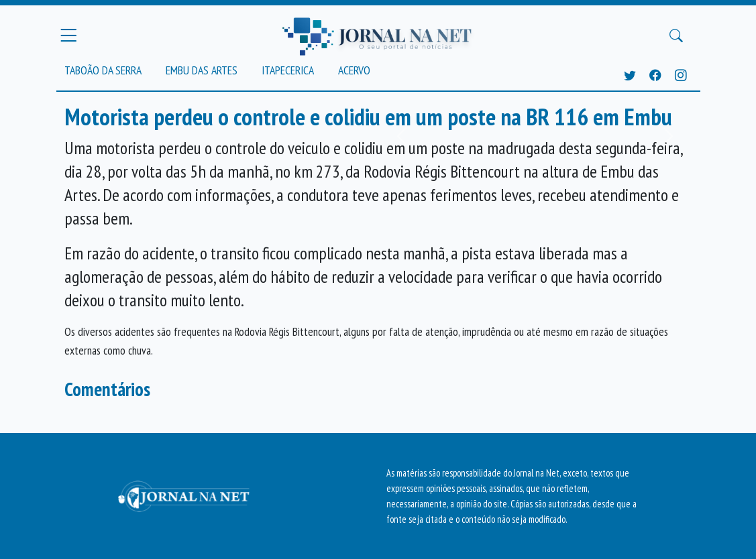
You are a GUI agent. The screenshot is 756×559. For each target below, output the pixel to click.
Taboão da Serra (103, 70)
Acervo (354, 70)
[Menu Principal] (68, 36)
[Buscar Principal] (676, 36)
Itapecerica (288, 70)
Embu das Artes (202, 70)
